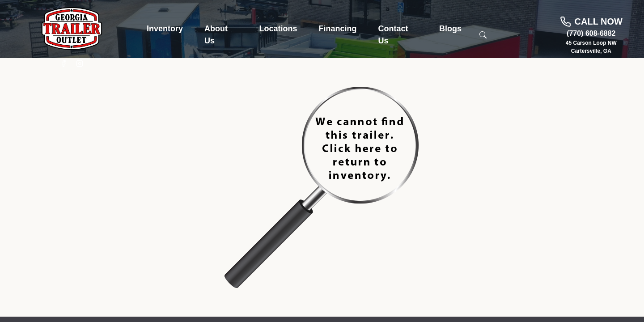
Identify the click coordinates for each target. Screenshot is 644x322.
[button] (165, 29)
